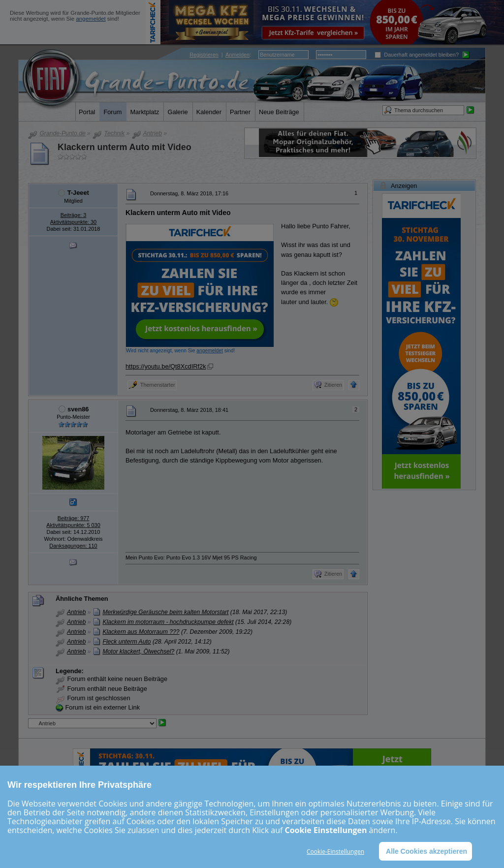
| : (220, 55)
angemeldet (91, 19)
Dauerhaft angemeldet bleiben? (417, 55)
